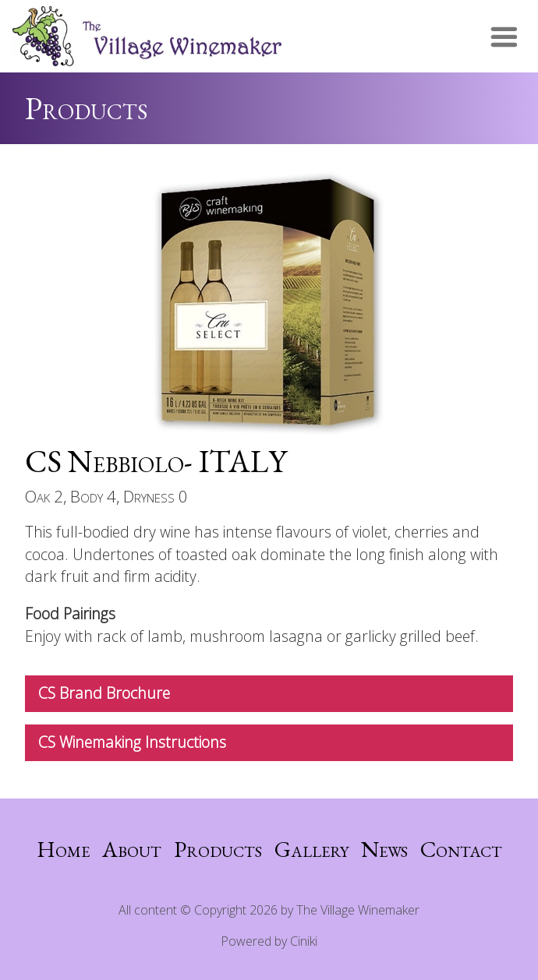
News (384, 849)
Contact (461, 849)
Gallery (311, 849)
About (132, 849)
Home (63, 849)
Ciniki (304, 941)
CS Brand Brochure (104, 693)
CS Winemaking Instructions (132, 742)
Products (218, 849)
